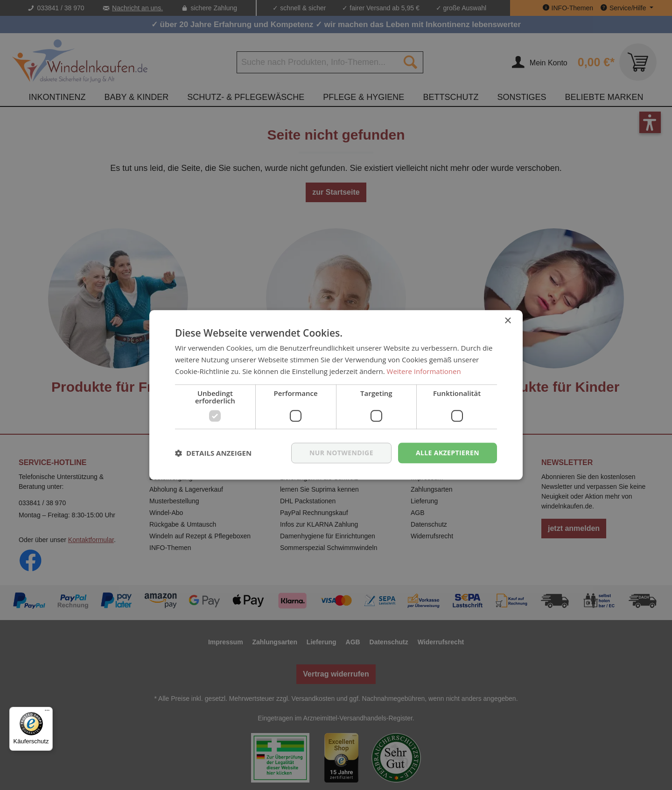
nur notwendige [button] (341, 453)
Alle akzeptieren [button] (448, 453)
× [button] (507, 321)
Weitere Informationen (424, 371)
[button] (213, 453)
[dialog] (336, 395)
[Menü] (47, 712)
